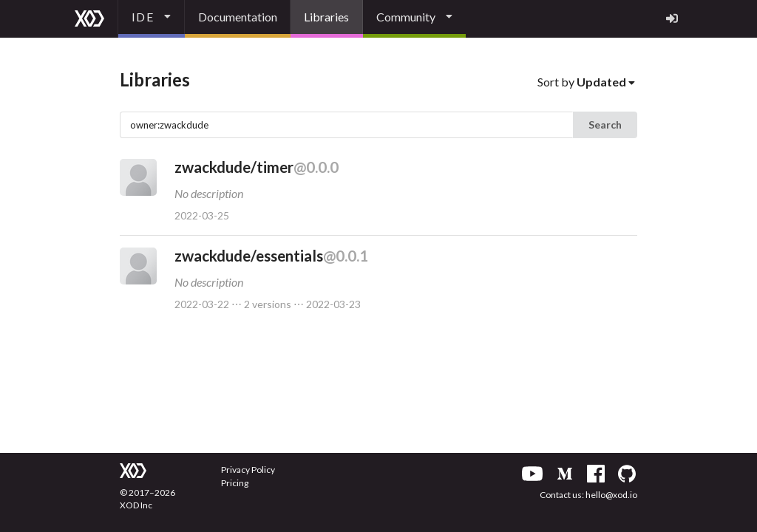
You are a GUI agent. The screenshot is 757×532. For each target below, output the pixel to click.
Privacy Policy (248, 470)
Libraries (326, 17)
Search (605, 125)
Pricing (235, 483)
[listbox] (152, 19)
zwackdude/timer (257, 167)
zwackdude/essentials (271, 256)
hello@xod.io (611, 495)
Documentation (238, 17)
